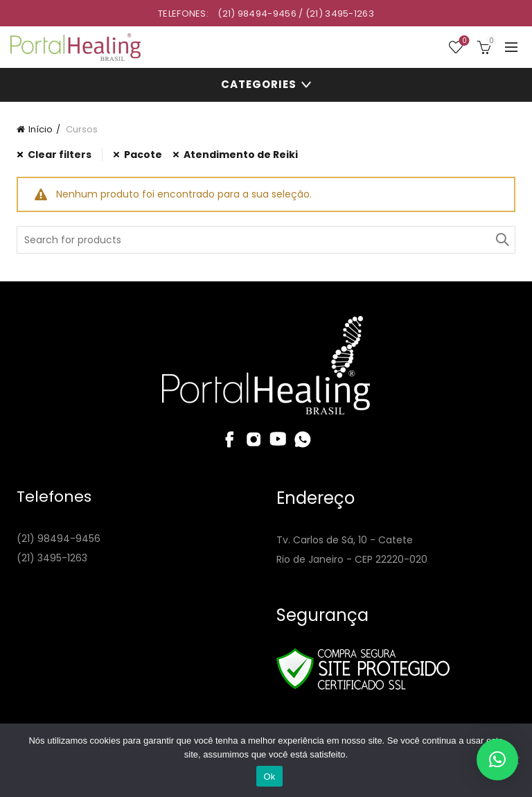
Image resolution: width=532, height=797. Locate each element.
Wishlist (463, 41)
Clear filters (60, 155)
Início (41, 129)
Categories (259, 84)
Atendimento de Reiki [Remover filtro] (241, 155)
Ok (269, 777)
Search (502, 240)
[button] (497, 760)
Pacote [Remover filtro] (143, 155)
